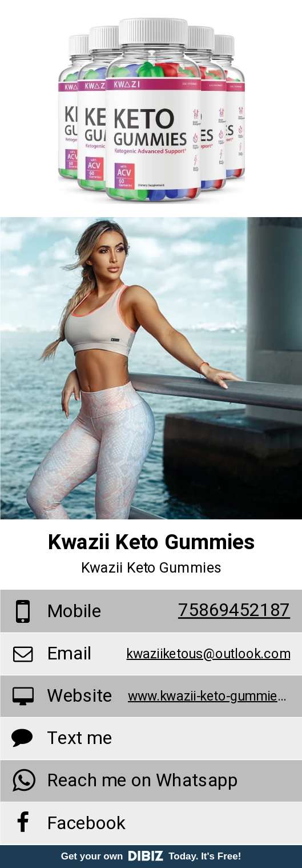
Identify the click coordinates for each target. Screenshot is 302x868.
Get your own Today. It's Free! (151, 856)
